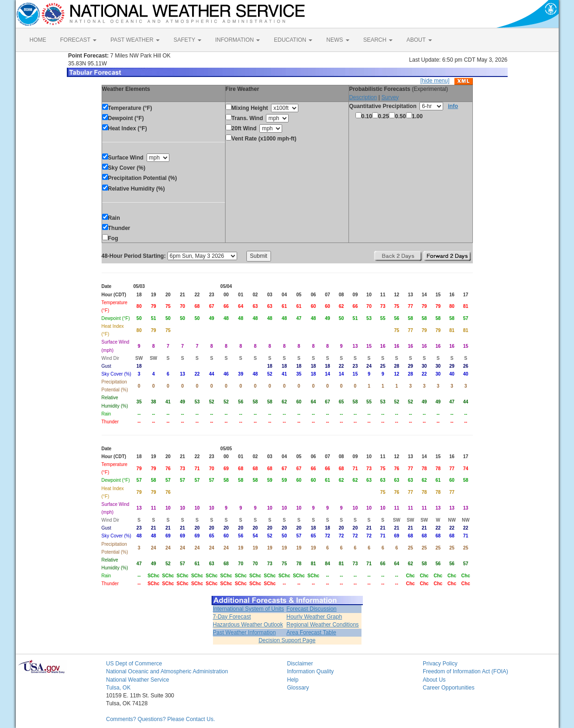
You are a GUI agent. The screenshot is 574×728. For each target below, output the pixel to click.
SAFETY (187, 40)
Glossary (298, 688)
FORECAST (78, 40)
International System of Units (248, 609)
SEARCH (378, 40)
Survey (390, 97)
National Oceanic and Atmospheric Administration (167, 671)
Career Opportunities (448, 688)
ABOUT (419, 40)
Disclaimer (300, 664)
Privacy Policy (440, 664)
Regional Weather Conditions (322, 625)
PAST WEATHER (135, 40)
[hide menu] (435, 81)
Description (363, 97)
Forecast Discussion (311, 609)
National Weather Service (138, 680)
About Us (434, 680)
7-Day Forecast (232, 617)
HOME (38, 40)
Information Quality (311, 671)
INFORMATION (238, 40)
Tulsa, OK (119, 688)
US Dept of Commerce (134, 664)
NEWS (338, 40)
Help (293, 680)
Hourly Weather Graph (314, 617)
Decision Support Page (287, 640)
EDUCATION (293, 40)
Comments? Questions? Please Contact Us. (161, 719)
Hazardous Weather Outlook (248, 625)
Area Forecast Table (311, 632)
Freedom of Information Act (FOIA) (465, 671)
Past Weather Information (245, 632)
